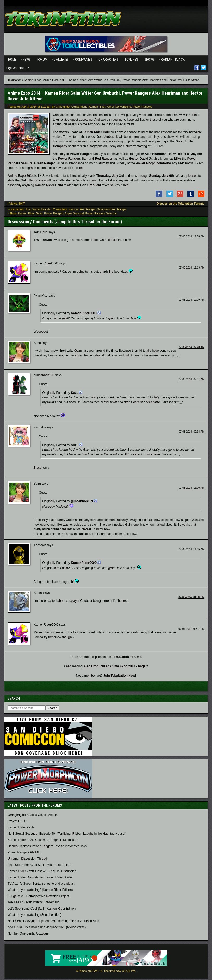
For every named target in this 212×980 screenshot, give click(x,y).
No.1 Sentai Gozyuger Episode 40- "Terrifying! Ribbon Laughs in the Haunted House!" (67, 835)
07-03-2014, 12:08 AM (192, 238)
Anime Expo (87, 126)
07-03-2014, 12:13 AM (192, 269)
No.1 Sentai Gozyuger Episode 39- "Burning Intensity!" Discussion (53, 922)
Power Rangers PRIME (24, 854)
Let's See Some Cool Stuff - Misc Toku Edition (39, 866)
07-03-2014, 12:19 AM (192, 301)
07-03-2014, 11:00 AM (192, 489)
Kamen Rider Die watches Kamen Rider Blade (40, 879)
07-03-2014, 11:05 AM (192, 551)
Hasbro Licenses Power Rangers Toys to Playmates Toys (47, 847)
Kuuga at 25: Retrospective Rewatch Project (38, 897)
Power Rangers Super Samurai (64, 215)
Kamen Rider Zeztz (21, 829)
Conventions (79, 108)
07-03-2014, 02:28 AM (192, 348)
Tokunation (14, 81)
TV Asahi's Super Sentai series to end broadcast (41, 885)
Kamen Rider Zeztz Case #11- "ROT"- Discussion (42, 872)
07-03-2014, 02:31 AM (192, 381)
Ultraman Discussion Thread (27, 860)
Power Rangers (142, 108)
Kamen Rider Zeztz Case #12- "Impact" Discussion (43, 841)
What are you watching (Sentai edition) (34, 916)
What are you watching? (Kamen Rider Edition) (40, 891)
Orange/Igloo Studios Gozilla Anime (32, 816)
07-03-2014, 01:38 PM (191, 599)
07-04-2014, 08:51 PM (191, 630)
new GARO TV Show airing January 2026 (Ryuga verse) (47, 929)
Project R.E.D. (17, 822)
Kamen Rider (32, 81)
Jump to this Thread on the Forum (88, 223)
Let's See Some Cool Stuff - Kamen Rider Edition (42, 910)
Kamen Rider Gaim (30, 215)
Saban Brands (41, 210)
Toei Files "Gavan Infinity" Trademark (33, 904)
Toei (28, 210)
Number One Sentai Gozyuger (29, 935)
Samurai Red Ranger (82, 210)
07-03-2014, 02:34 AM (192, 433)
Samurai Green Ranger (112, 210)
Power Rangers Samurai (101, 215)
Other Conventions (119, 108)
